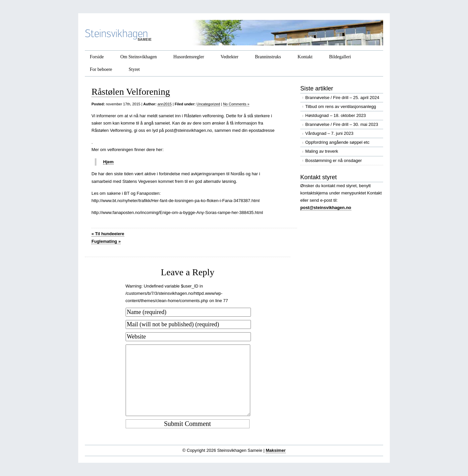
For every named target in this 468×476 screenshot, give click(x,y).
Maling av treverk (322, 151)
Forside (97, 57)
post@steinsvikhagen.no (326, 208)
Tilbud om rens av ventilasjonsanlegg (341, 106)
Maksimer (276, 450)
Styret (134, 69)
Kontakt (305, 57)
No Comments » (236, 104)
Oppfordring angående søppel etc (337, 142)
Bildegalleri (340, 57)
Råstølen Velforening (131, 92)
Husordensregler (189, 57)
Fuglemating (106, 241)
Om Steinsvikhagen (139, 57)
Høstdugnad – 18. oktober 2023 (336, 115)
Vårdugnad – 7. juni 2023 (329, 133)
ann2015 (165, 104)
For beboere (101, 69)
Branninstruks (268, 57)
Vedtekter (230, 57)
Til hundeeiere (108, 234)
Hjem (108, 162)
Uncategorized (208, 104)
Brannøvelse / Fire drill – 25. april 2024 (342, 98)
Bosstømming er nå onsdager (334, 160)
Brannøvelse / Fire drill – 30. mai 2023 (342, 124)
